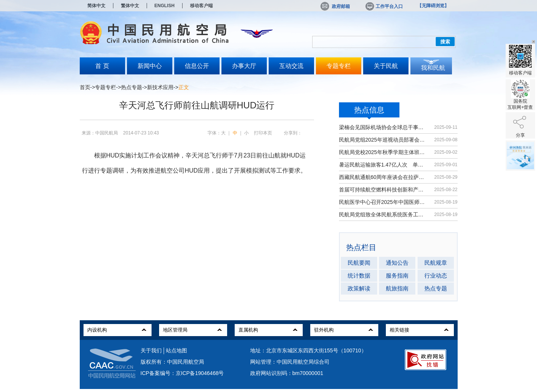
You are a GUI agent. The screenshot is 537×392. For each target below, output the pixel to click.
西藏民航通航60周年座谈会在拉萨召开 (383, 177)
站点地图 (176, 350)
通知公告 (397, 263)
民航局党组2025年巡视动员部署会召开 (383, 140)
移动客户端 (201, 6)
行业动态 (436, 275)
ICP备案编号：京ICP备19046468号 (182, 373)
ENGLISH (165, 6)
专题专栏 (339, 66)
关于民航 (386, 66)
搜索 (445, 42)
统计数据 (359, 275)
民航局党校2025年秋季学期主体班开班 (383, 152)
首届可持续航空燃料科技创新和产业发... (383, 190)
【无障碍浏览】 (433, 6)
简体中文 (96, 6)
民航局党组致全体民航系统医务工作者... (383, 215)
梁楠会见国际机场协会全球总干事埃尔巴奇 (383, 127)
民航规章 (436, 263)
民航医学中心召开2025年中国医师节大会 (383, 202)
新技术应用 (160, 87)
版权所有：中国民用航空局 (172, 362)
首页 (85, 87)
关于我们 (151, 350)
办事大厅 (244, 66)
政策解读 (359, 288)
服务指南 (397, 275)
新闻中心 (150, 66)
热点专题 (132, 87)
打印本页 (263, 133)
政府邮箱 (335, 6)
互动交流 (291, 66)
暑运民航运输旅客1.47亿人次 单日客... (383, 165)
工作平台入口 (384, 6)
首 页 (102, 66)
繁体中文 (130, 6)
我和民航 (433, 68)
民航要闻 (359, 263)
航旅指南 (397, 288)
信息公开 (197, 66)
